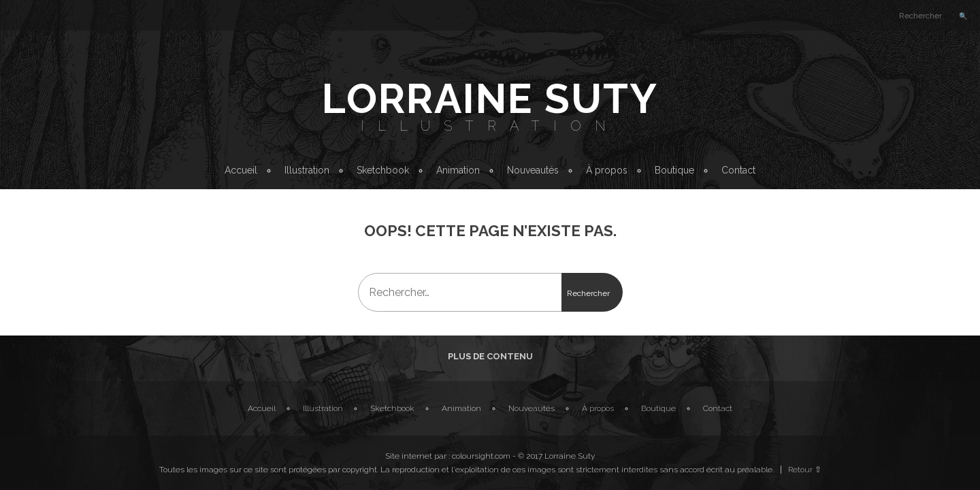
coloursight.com (481, 456)
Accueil (241, 170)
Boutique (674, 170)
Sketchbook (383, 170)
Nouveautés (533, 170)
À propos (607, 170)
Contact (738, 170)
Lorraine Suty (490, 99)
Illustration (490, 126)
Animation (458, 170)
